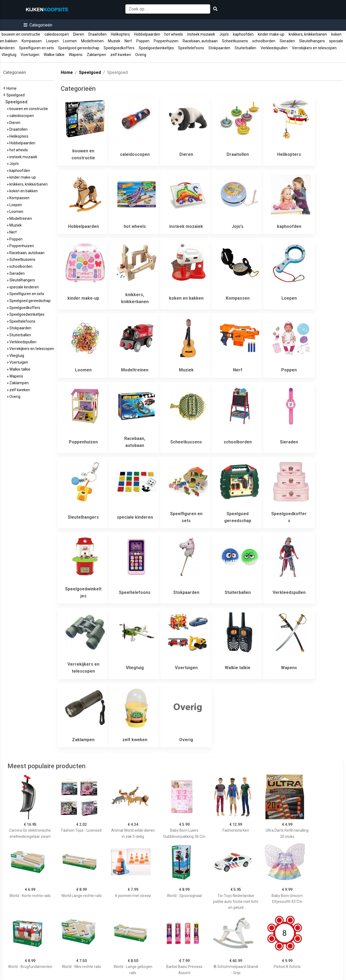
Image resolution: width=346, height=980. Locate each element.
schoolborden (264, 41)
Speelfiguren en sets (36, 48)
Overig (141, 55)
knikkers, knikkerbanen (308, 34)
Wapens (76, 55)
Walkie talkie (54, 55)
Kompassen (32, 41)
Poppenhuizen (166, 41)
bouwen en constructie (21, 34)
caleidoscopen (57, 34)
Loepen (52, 41)
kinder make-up (271, 34)
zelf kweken (121, 55)
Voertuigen (30, 55)
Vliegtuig (9, 55)
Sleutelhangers (312, 41)
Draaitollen (97, 34)
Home (12, 88)
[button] (38, 25)
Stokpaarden (219, 48)
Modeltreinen (92, 41)
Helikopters (120, 34)
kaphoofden (243, 34)
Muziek (114, 41)
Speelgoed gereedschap (79, 48)
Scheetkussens (235, 41)
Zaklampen (96, 55)
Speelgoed (16, 95)
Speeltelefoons (191, 48)
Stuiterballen (245, 48)
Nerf (128, 41)
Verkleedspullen (274, 48)
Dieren (79, 34)
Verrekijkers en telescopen (314, 48)
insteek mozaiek (201, 34)
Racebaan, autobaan (200, 41)
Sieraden (287, 41)
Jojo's (224, 34)
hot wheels (174, 34)
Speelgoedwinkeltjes (156, 48)
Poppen (143, 41)
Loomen (70, 41)
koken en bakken (23, 191)
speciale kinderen (23, 287)
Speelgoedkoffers (119, 48)
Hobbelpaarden (147, 34)
